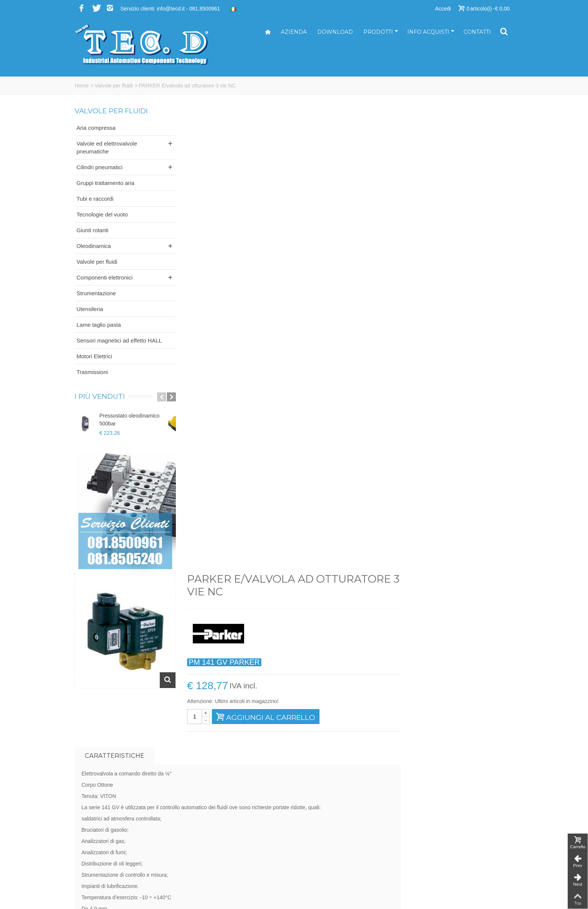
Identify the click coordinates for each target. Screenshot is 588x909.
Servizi (420, 824)
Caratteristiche (227, 287)
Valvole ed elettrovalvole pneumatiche (107, 147)
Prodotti (381, 32)
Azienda (294, 32)
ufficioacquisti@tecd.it (325, 855)
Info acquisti (431, 32)
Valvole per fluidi (114, 86)
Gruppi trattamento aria (105, 183)
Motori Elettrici (94, 356)
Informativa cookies (435, 871)
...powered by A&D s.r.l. (102, 897)
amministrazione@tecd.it (328, 832)
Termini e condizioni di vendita (447, 855)
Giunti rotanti (92, 230)
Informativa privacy (434, 863)
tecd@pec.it (313, 824)
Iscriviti (421, 732)
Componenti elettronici (104, 277)
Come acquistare (432, 832)
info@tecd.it (313, 816)
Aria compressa (96, 128)
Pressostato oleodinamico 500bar (129, 420)
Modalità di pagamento (439, 840)
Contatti (477, 32)
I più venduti (100, 397)
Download (335, 32)
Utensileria (90, 309)
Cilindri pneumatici (100, 167)
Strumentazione (96, 293)
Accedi (443, 9)
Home (82, 86)
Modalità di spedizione (438, 847)
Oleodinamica (94, 246)
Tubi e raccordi (95, 199)
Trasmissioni (92, 372)
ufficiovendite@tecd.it (325, 847)
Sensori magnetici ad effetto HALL (119, 340)
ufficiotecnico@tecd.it (324, 840)
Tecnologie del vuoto (102, 214)
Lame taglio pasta (99, 325)
